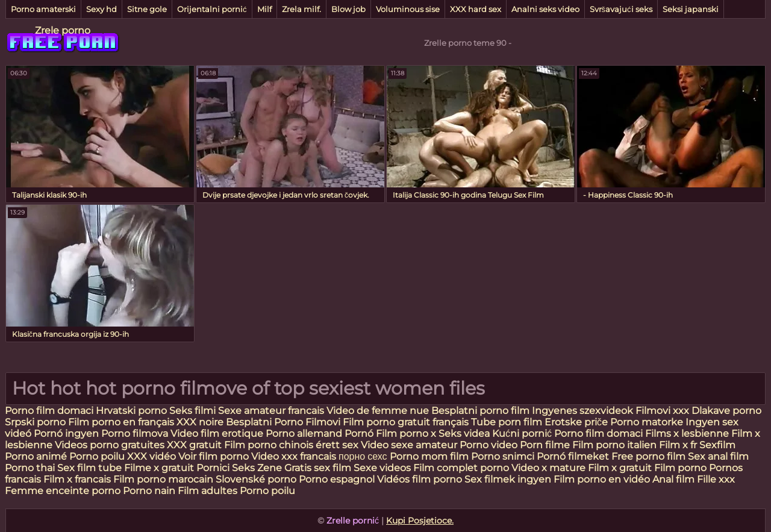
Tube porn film (507, 422)
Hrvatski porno (131, 411)
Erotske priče (577, 422)
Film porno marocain (163, 479)
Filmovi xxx (662, 411)
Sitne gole (147, 9)
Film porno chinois (269, 445)
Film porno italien (614, 445)
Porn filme (545, 445)
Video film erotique (217, 433)
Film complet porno (461, 468)
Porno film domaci (49, 411)
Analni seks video (545, 9)
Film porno (680, 468)
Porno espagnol (337, 479)
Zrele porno (63, 30)
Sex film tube (89, 468)
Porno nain (149, 491)
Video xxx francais (294, 456)
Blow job (348, 9)
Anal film (673, 479)
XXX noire (201, 422)
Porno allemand (304, 433)
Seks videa (464, 433)
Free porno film (648, 456)
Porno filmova (136, 433)
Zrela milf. (301, 9)
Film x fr (678, 445)
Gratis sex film (318, 468)
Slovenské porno (256, 479)
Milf (264, 9)
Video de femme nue (378, 411)
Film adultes (209, 491)
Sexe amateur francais (271, 411)
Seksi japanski (691, 9)
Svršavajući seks (621, 9)
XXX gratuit (194, 445)
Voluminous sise (408, 9)
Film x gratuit (620, 468)
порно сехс (363, 456)
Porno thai (30, 468)
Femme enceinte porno (63, 491)
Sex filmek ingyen (508, 479)
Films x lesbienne (687, 433)
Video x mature (548, 468)
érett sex (337, 445)
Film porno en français (121, 422)
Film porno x (406, 433)
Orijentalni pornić (212, 9)
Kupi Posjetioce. (420, 521)
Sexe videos (382, 468)
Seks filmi (194, 411)
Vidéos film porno (421, 479)
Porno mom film (429, 456)
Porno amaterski (43, 9)
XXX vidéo (151, 456)
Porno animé (36, 456)
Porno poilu (97, 456)
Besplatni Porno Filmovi (283, 422)
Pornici (213, 468)
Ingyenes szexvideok (582, 411)
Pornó (359, 433)
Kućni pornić (522, 433)
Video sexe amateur (409, 445)
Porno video (489, 445)
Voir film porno (214, 456)
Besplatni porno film (480, 411)
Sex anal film (718, 456)
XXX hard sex (476, 9)
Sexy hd (101, 9)
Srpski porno (35, 422)
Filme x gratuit (159, 468)
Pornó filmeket (573, 456)
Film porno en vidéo (602, 479)
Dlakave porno (726, 411)
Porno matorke (648, 422)
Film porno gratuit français (406, 422)
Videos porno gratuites (110, 445)
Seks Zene (257, 468)
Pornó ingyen (66, 433)
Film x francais (77, 479)
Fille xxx (716, 479)
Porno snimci (503, 456)
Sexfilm (717, 445)
